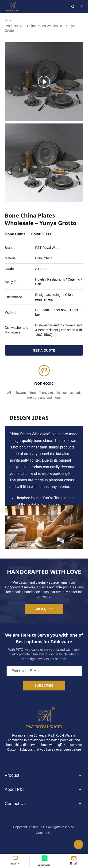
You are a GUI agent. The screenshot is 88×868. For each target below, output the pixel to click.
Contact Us (44, 833)
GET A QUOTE (44, 350)
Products (11, 26)
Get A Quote (44, 609)
